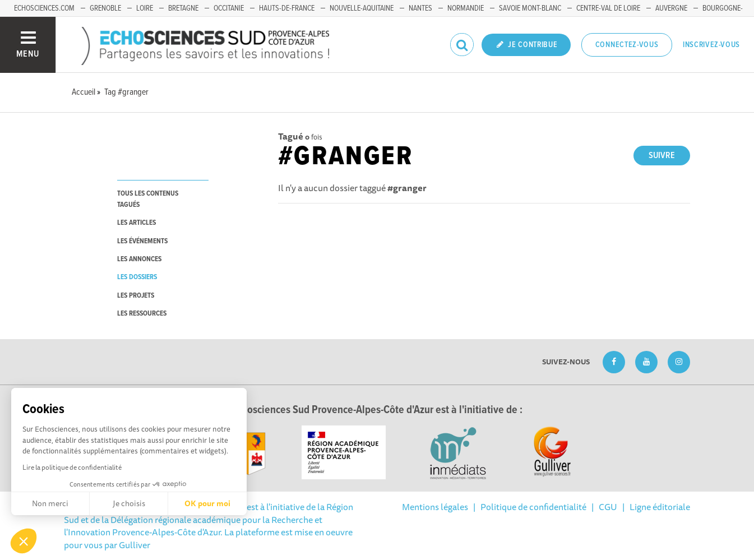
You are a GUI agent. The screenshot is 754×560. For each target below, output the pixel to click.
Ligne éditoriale (660, 507)
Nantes (420, 8)
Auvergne (671, 8)
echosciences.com (44, 8)
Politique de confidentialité (533, 507)
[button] (24, 541)
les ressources (142, 314)
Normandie (466, 8)
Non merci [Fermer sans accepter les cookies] (50, 503)
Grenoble (105, 8)
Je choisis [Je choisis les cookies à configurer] (129, 503)
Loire (145, 8)
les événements (142, 241)
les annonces (139, 259)
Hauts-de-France (287, 8)
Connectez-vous (627, 45)
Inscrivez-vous (711, 45)
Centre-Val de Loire (608, 8)
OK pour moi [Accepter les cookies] (207, 503)
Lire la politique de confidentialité (72, 467)
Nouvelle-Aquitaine (362, 8)
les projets (136, 296)
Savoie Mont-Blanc (530, 8)
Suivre (662, 156)
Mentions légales (435, 507)
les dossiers (137, 277)
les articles (137, 223)
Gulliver (135, 545)
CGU (608, 507)
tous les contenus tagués (148, 199)
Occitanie (229, 8)
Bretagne (183, 8)
